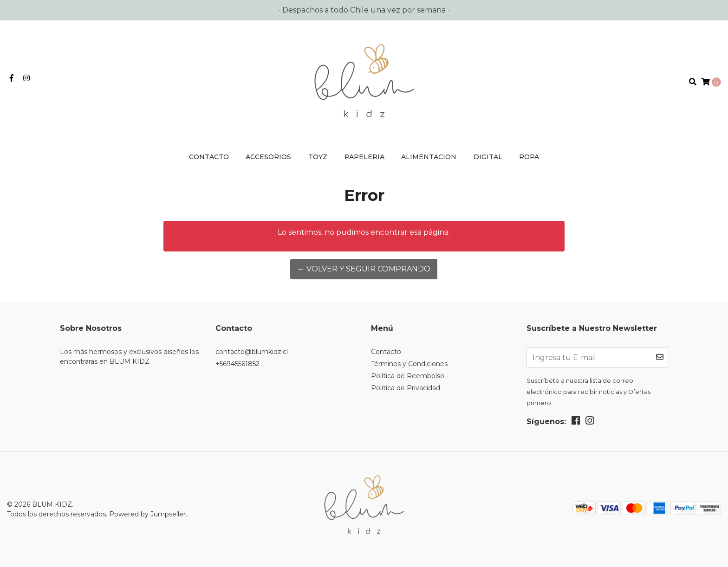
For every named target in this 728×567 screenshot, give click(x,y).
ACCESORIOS (268, 157)
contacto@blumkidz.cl (252, 352)
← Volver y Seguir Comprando (364, 269)
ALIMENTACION (429, 157)
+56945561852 (237, 364)
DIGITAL (488, 157)
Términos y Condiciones (409, 364)
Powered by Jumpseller (147, 514)
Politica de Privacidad (406, 388)
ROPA (529, 157)
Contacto (209, 157)
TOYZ (318, 157)
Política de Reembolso (408, 376)
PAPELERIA (364, 157)
